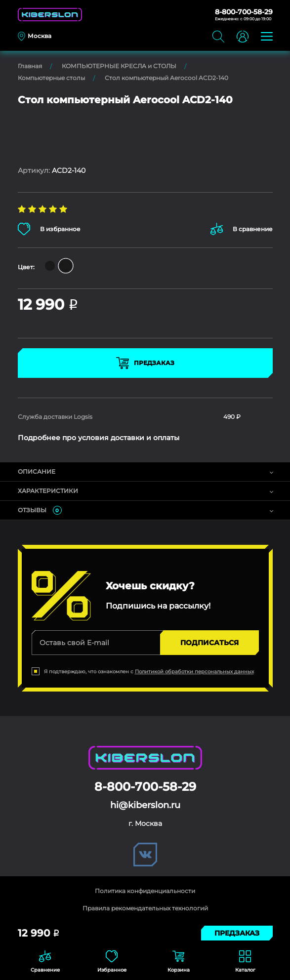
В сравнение (242, 229)
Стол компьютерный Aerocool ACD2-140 (166, 78)
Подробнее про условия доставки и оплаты (99, 438)
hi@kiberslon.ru (145, 805)
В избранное (49, 229)
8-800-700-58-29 (244, 12)
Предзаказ (145, 363)
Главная (30, 66)
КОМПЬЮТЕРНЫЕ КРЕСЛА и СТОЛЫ (119, 66)
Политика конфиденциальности (145, 891)
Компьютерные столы (51, 78)
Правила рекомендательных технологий (145, 908)
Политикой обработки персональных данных (194, 672)
